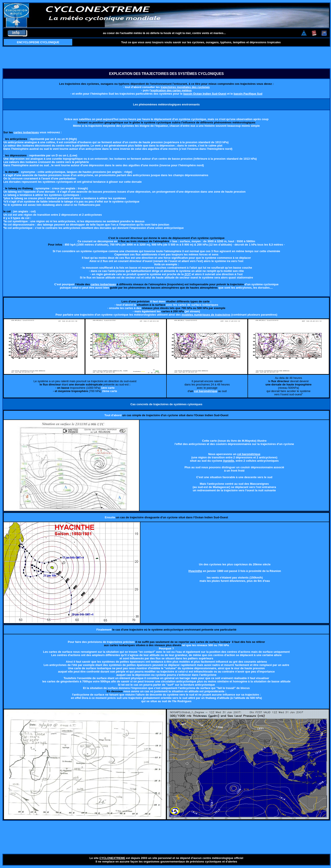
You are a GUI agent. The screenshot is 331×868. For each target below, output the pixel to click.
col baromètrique (206, 391)
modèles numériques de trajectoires (206, 315)
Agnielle (229, 461)
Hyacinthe (195, 571)
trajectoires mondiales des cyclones (185, 87)
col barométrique (249, 454)
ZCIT (188, 274)
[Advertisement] (166, 58)
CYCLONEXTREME (112, 858)
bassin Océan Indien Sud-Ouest (205, 94)
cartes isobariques (26, 132)
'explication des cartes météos (171, 90)
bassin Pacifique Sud (248, 94)
